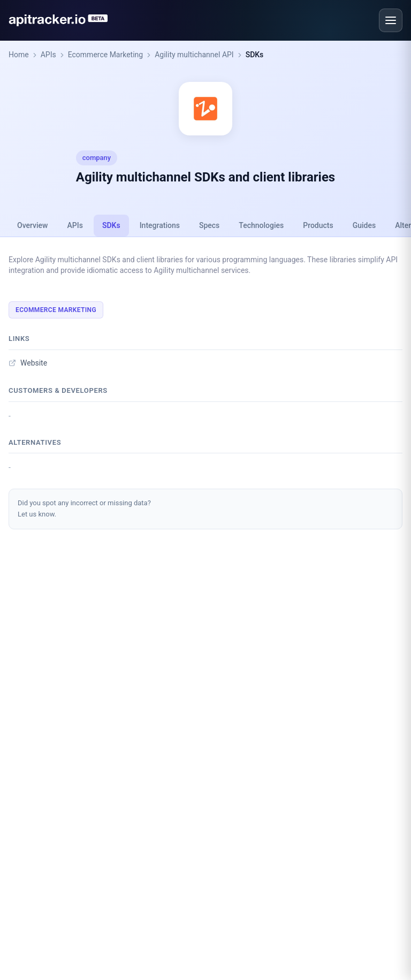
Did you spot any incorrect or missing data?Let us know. (84, 508)
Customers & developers (58, 390)
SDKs (255, 55)
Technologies (261, 225)
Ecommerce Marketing (106, 55)
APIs (48, 55)
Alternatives (35, 442)
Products (318, 225)
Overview (32, 225)
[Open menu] (391, 20)
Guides (364, 225)
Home (19, 55)
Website (28, 363)
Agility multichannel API (194, 55)
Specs (209, 225)
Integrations (160, 225)
